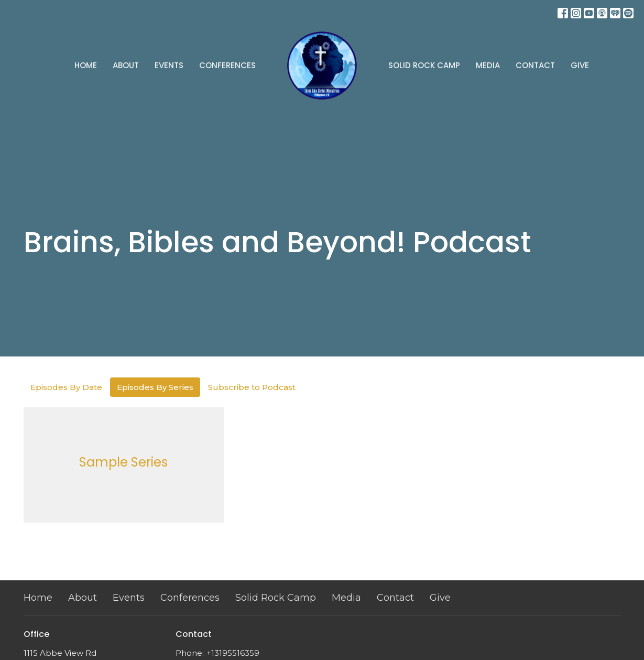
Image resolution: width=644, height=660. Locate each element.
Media (488, 65)
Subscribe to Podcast (252, 387)
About (126, 65)
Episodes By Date (66, 387)
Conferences (227, 65)
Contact (535, 65)
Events (169, 65)
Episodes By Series (155, 387)
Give (580, 65)
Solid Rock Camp (424, 65)
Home (86, 65)
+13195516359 (233, 653)
